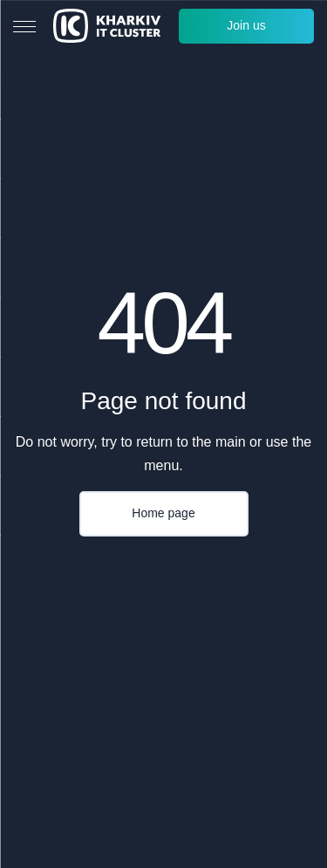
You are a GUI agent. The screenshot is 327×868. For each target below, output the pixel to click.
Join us (246, 25)
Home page (163, 513)
